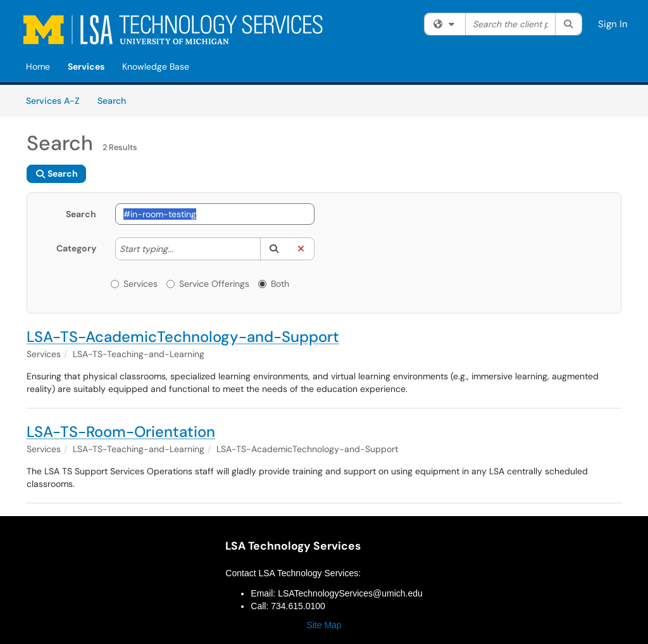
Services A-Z (53, 101)
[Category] (180, 249)
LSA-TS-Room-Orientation (121, 432)
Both (274, 284)
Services (86, 66)
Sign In (613, 24)
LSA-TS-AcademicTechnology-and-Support (183, 337)
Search (116, 100)
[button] (274, 249)
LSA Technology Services (293, 546)
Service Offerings (208, 284)
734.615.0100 (298, 606)
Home (38, 66)
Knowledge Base (156, 66)
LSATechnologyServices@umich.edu (350, 593)
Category (76, 248)
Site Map (324, 625)
